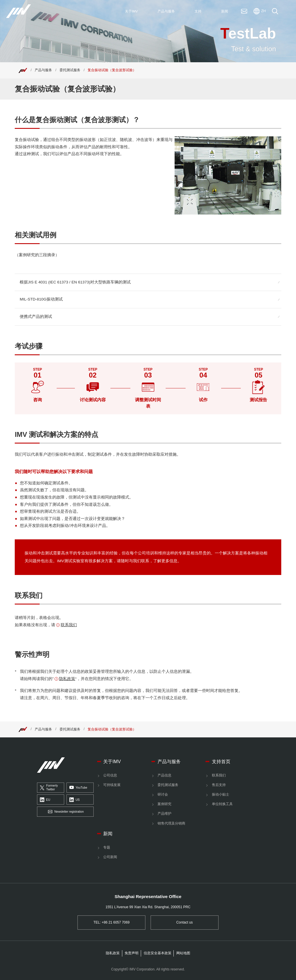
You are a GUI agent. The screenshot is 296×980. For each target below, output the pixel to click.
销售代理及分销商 (171, 823)
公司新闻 (110, 857)
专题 (107, 847)
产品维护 (164, 814)
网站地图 (183, 953)
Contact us (185, 922)
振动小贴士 (221, 794)
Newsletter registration (66, 812)
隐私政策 (67, 679)
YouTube (78, 788)
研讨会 (163, 794)
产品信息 (164, 775)
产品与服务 (43, 70)
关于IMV (112, 761)
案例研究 (164, 804)
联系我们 (69, 625)
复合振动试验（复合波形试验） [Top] (112, 70)
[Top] (23, 70)
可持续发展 (112, 785)
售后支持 (219, 785)
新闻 (108, 834)
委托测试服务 (70, 70)
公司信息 (110, 775)
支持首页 (221, 761)
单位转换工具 (222, 804)
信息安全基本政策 (158, 953)
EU (45, 800)
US (75, 800)
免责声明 (132, 953)
